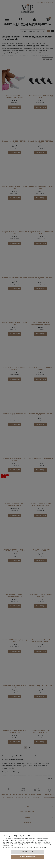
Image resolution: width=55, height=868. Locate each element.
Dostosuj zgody (27, 852)
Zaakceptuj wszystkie (28, 857)
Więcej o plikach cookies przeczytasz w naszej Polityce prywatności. (24, 847)
